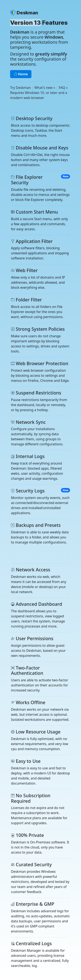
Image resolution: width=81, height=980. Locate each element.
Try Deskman (20, 88)
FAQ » (63, 88)
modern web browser (27, 98)
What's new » (45, 88)
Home (21, 74)
